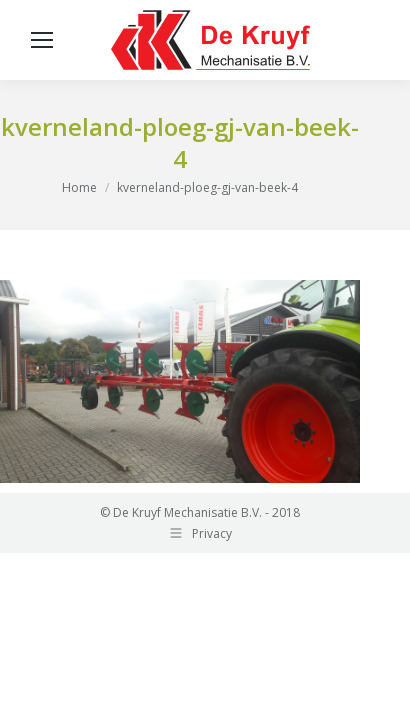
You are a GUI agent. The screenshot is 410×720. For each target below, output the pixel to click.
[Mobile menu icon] (42, 40)
